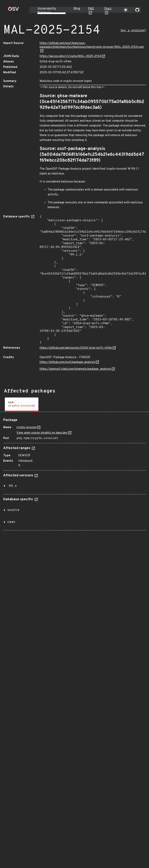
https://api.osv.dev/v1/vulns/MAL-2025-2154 (70, 56)
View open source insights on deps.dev (42, 433)
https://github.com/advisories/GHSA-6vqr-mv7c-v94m (76, 348)
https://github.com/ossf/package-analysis (67, 362)
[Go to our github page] (137, 10)
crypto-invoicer (27, 427)
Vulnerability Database (47, 11)
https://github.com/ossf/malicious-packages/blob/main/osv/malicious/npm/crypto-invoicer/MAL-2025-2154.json (92, 45)
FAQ (91, 9)
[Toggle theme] (126, 10)
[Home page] (13, 10)
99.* (13, 486)
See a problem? (133, 31)
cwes (11, 522)
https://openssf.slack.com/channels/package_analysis (75, 369)
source (13, 510)
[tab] (22, 405)
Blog (77, 9)
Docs (108, 9)
